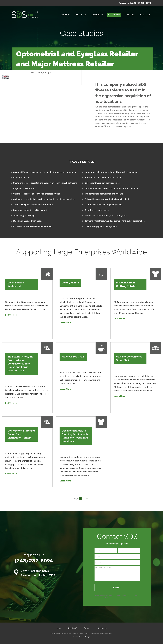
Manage (87, 637)
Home (58, 628)
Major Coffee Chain (73, 357)
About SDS (65, 15)
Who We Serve (98, 15)
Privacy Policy (131, 596)
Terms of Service (100, 598)
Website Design (78, 637)
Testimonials (129, 15)
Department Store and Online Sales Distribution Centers (21, 434)
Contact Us (145, 15)
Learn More (11, 315)
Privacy (87, 628)
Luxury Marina (70, 283)
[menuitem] (65, 15)
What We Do (81, 15)
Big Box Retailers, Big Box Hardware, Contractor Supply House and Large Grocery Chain (20, 364)
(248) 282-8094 (143, 3)
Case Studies (114, 15)
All (88, 499)
